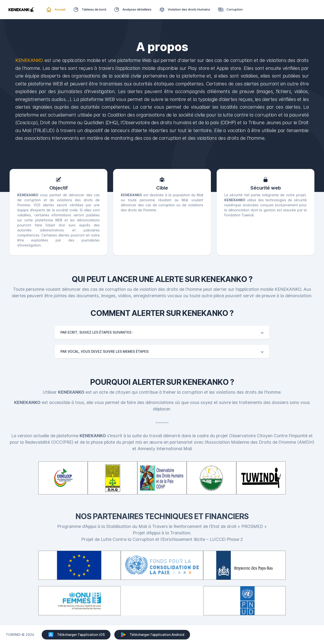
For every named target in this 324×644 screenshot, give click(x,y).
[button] (162, 332)
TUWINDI (13, 635)
